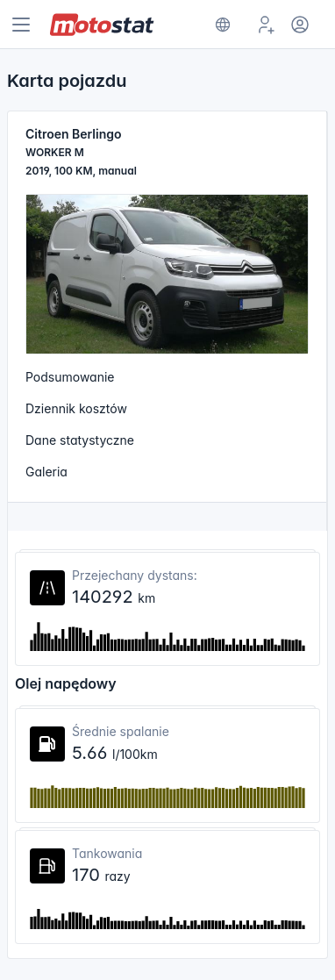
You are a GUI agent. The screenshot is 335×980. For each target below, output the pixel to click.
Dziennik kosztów (76, 408)
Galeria (46, 472)
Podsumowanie (70, 377)
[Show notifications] (223, 25)
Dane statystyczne (80, 440)
